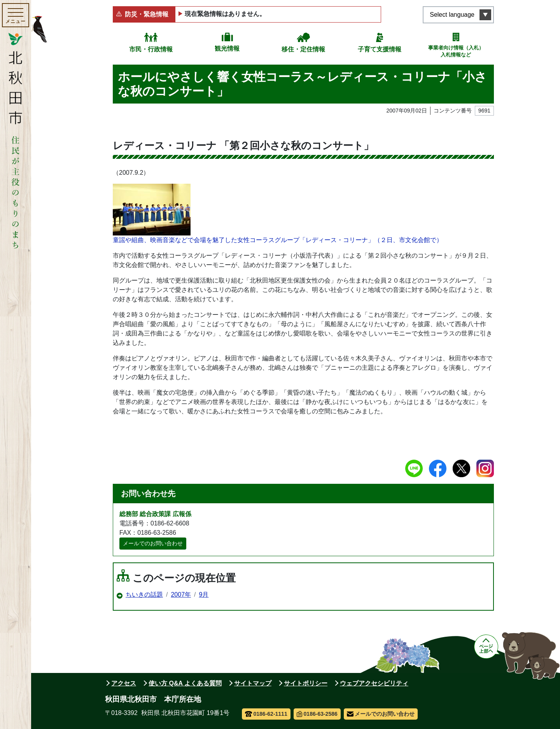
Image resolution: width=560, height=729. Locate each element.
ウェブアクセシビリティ (374, 683)
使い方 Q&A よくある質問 (185, 683)
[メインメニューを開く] (16, 15)
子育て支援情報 (380, 49)
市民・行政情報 (151, 49)
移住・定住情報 (303, 49)
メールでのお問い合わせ (153, 543)
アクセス (124, 683)
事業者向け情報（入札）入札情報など (456, 51)
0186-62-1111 (266, 714)
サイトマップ (253, 683)
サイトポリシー (306, 683)
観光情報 (227, 48)
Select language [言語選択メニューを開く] (452, 15)
